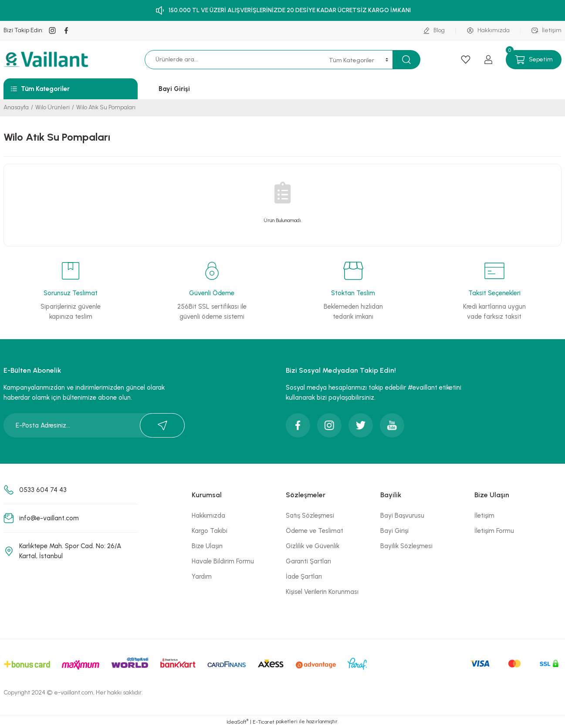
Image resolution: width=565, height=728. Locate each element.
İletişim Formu (494, 531)
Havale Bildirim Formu (223, 561)
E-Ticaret (264, 722)
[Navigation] (71, 89)
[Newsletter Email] (94, 425)
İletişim (484, 516)
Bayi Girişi (394, 531)
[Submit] (162, 425)
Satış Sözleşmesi (310, 516)
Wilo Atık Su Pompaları (106, 107)
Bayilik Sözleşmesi (406, 546)
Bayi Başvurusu (402, 516)
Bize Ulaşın (207, 546)
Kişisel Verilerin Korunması (322, 592)
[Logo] (47, 59)
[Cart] (534, 60)
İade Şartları (304, 576)
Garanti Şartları (308, 561)
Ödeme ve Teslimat (315, 531)
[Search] (248, 60)
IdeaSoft (237, 721)
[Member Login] (488, 60)
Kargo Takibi (210, 531)
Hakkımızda (208, 516)
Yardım (202, 576)
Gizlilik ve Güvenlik (313, 546)
